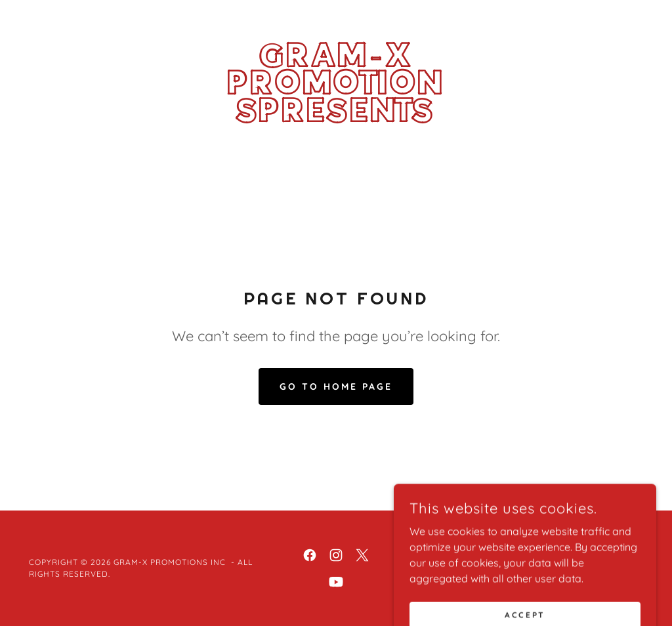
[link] (336, 118)
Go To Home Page (336, 386)
